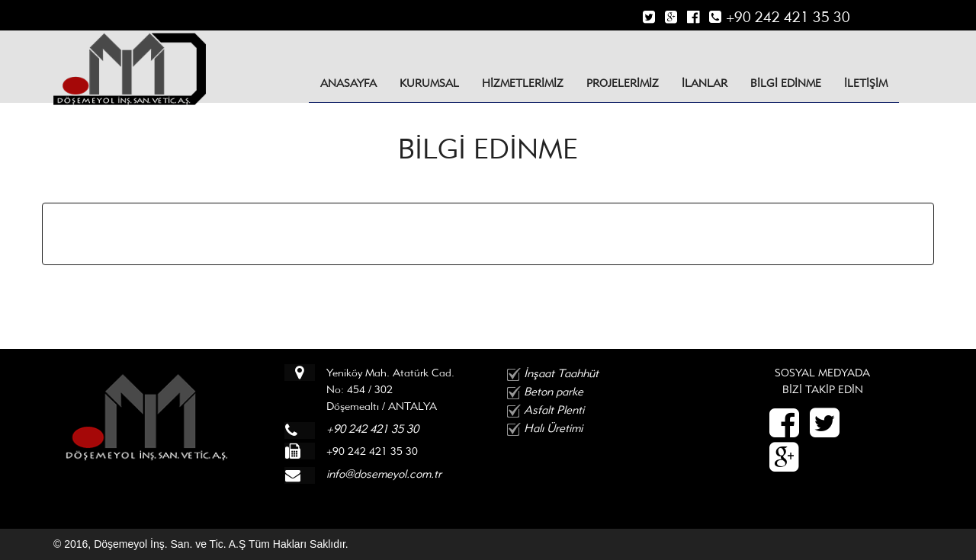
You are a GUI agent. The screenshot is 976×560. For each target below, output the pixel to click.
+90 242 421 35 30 (779, 17)
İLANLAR (705, 83)
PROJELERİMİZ (623, 83)
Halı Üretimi (553, 428)
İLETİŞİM (866, 83)
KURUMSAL (429, 83)
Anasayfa (348, 83)
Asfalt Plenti (554, 410)
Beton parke (554, 391)
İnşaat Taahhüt (561, 373)
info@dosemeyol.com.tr (384, 474)
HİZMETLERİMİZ (523, 83)
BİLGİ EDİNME (786, 83)
